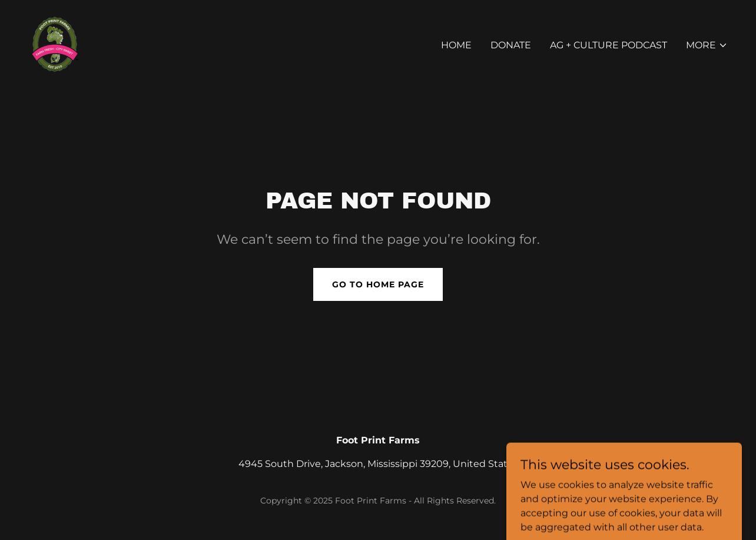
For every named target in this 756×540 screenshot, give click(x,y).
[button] (707, 45)
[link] (53, 43)
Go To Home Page (378, 284)
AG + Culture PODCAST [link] (609, 45)
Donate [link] (511, 45)
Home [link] (456, 45)
